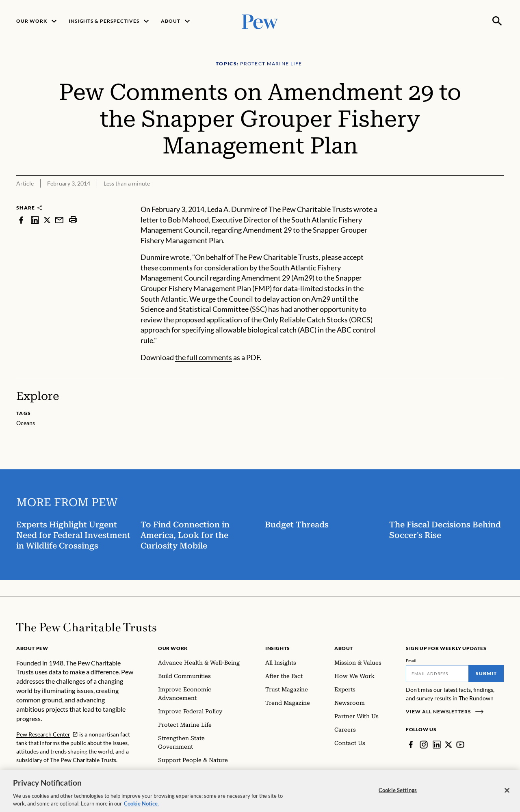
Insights (278, 648)
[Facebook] (411, 745)
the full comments (204, 357)
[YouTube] (460, 745)
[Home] (86, 627)
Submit (486, 673)
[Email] (437, 674)
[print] (73, 220)
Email (411, 661)
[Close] (507, 795)
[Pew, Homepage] (260, 21)
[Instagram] (424, 745)
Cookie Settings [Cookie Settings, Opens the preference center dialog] (398, 795)
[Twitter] (448, 745)
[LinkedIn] (437, 745)
